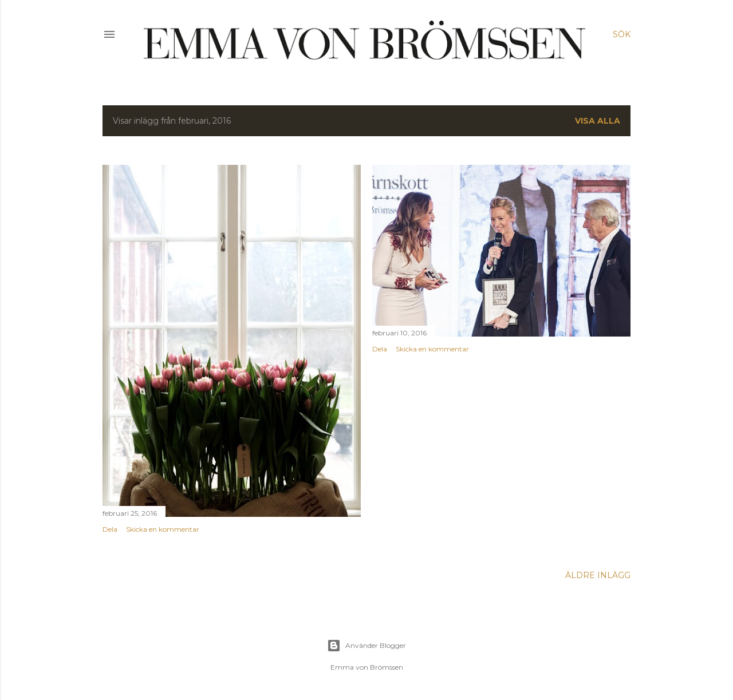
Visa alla (598, 121)
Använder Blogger (366, 646)
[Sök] (622, 34)
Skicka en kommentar (163, 529)
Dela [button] (110, 529)
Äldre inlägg (598, 575)
